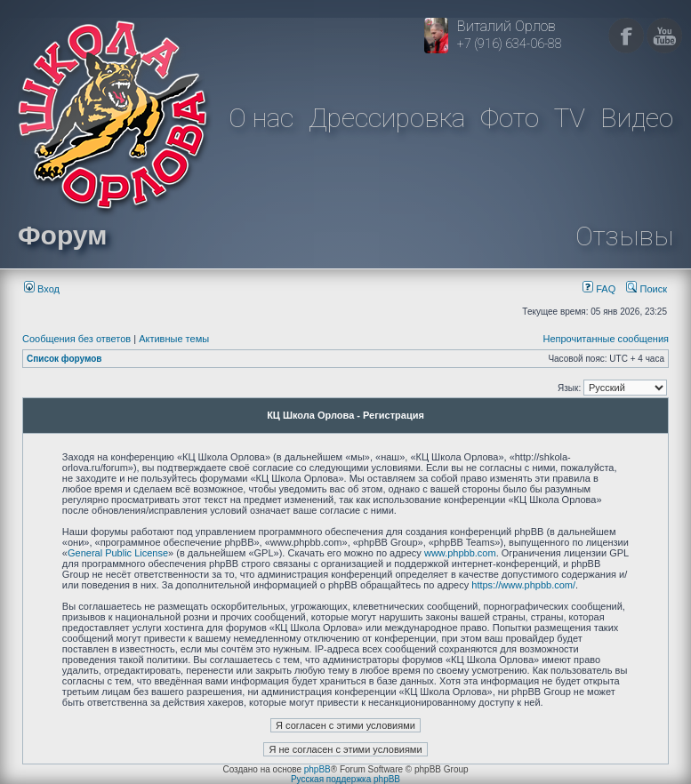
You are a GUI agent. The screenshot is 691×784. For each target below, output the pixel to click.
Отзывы (624, 236)
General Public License (118, 553)
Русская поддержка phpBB (345, 779)
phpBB (317, 769)
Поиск (647, 289)
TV (570, 118)
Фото (510, 118)
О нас (261, 118)
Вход (42, 289)
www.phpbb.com (460, 553)
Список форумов (64, 359)
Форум (62, 235)
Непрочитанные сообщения (606, 339)
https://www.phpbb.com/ (523, 585)
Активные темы (174, 339)
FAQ (599, 289)
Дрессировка (387, 118)
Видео (637, 118)
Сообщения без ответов (76, 339)
